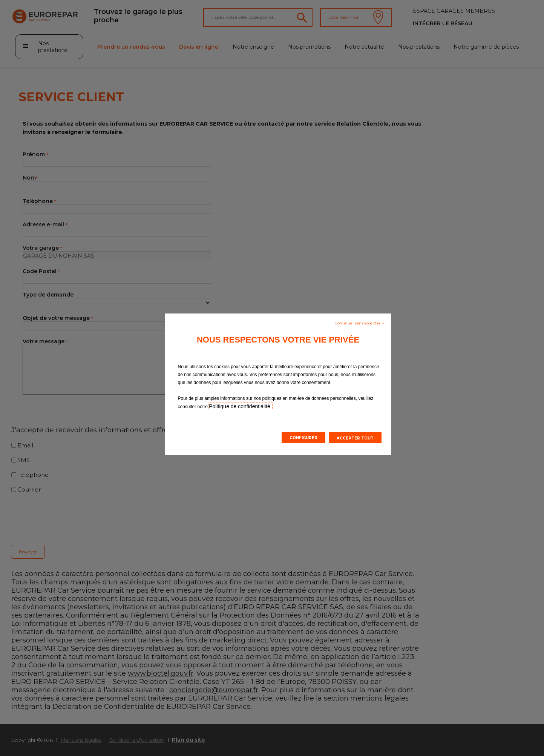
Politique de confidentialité (240, 406)
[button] (360, 323)
